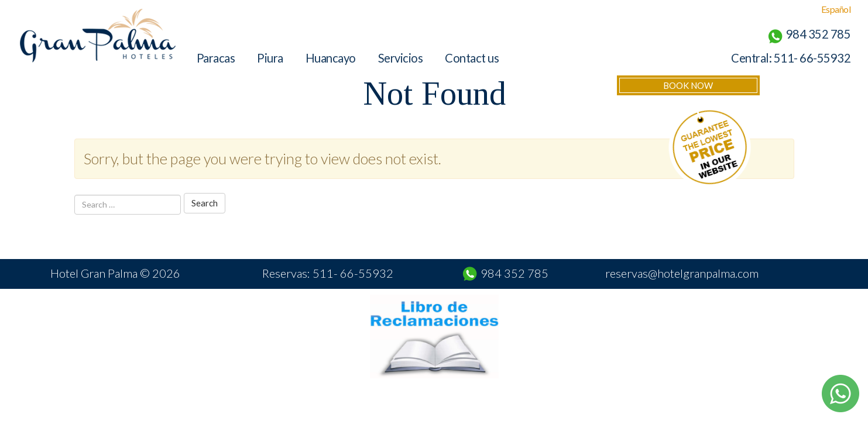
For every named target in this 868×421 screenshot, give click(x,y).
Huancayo (331, 58)
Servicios (401, 58)
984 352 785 (514, 273)
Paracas (216, 58)
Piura (270, 58)
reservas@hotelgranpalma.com (682, 273)
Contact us (472, 58)
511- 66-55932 (812, 58)
